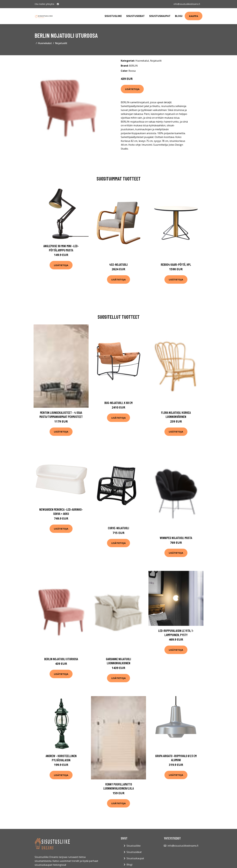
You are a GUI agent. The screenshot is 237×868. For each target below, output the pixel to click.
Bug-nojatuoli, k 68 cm (118, 403)
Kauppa (194, 16)
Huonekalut (45, 43)
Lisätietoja (132, 89)
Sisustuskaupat (160, 16)
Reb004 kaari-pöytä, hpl (176, 264)
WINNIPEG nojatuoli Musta (176, 538)
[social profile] (58, 4)
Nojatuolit (61, 43)
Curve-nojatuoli (118, 528)
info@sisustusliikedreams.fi (187, 4)
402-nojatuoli (118, 264)
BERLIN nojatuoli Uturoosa (61, 659)
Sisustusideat (135, 16)
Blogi (179, 16)
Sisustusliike (113, 16)
